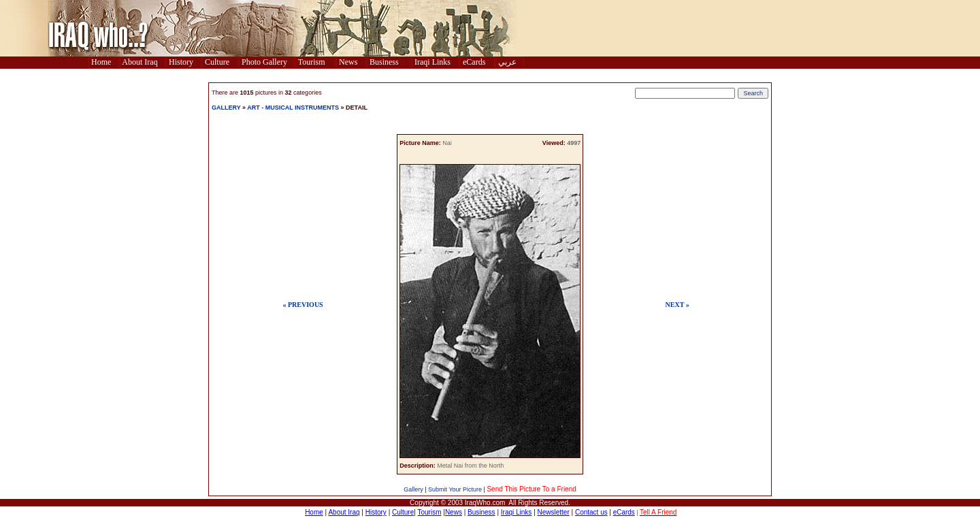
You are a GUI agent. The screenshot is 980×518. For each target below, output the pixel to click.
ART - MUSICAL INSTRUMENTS (293, 108)
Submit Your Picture (455, 489)
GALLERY (226, 108)
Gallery (413, 489)
